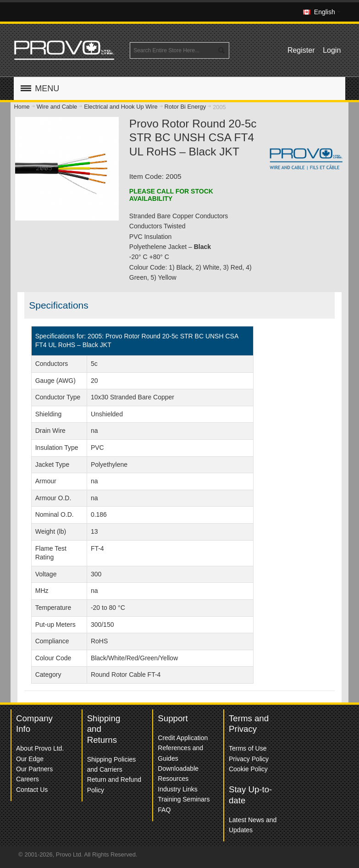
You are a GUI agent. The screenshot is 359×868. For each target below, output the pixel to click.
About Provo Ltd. (40, 748)
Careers (28, 779)
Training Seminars (184, 799)
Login (332, 50)
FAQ (164, 810)
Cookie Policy (248, 769)
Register (301, 50)
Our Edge (30, 759)
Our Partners (34, 769)
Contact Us (32, 790)
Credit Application (183, 738)
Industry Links (177, 789)
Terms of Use (248, 748)
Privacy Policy (249, 759)
